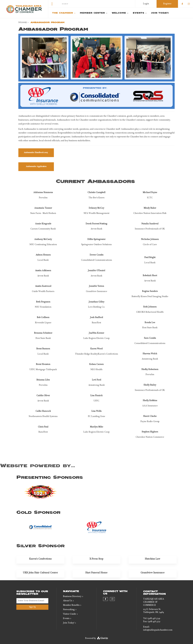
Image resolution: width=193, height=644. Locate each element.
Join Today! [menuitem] (160, 13)
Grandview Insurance (153, 573)
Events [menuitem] (139, 13)
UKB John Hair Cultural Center (40, 573)
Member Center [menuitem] (92, 13)
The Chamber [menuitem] (63, 13)
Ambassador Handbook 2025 (36, 153)
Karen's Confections (40, 559)
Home (23, 22)
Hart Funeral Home (96, 573)
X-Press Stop (96, 559)
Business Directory (72, 597)
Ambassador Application (36, 167)
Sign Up (32, 607)
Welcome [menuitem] (119, 13)
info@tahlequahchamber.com (158, 630)
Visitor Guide (69, 614)
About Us (67, 601)
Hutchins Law (153, 559)
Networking (69, 610)
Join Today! (69, 623)
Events (66, 619)
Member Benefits (71, 605)
